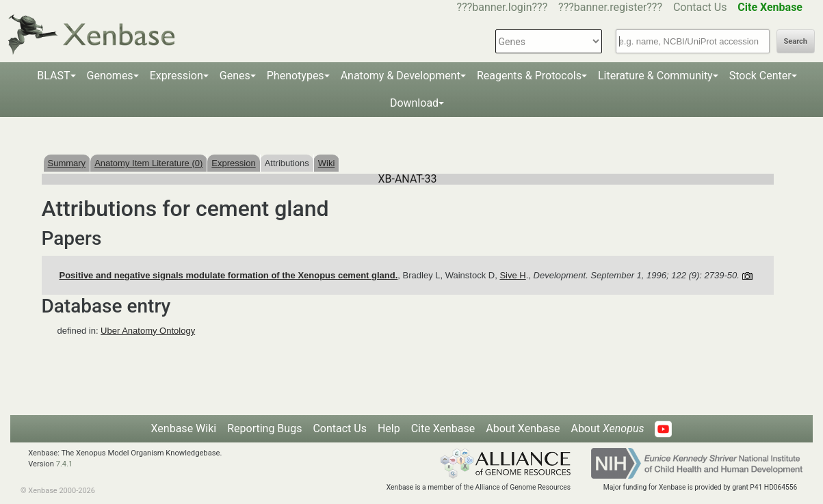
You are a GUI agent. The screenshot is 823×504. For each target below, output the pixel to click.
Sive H (512, 275)
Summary (67, 163)
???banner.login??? (502, 7)
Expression (177, 76)
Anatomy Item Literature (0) (148, 163)
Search (796, 41)
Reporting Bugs (264, 428)
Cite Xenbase (443, 428)
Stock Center (760, 76)
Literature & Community (655, 76)
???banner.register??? (610, 7)
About (607, 428)
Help (389, 428)
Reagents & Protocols (529, 76)
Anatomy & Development (401, 76)
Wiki (327, 163)
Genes (235, 76)
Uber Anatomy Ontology (148, 331)
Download (414, 103)
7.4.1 (65, 464)
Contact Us (700, 7)
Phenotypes (296, 76)
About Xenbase (523, 428)
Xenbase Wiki (184, 428)
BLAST (53, 76)
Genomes (110, 76)
